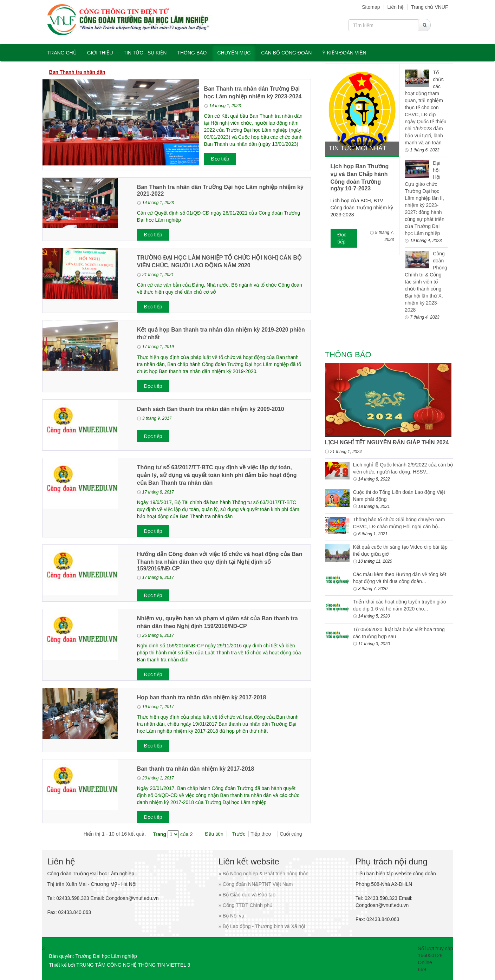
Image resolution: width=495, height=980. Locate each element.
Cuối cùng (291, 834)
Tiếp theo (261, 834)
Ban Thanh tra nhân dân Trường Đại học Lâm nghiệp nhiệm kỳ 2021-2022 (220, 190)
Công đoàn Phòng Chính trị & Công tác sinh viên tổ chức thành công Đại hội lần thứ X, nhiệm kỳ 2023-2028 (426, 282)
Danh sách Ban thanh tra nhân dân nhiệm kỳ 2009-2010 (211, 409)
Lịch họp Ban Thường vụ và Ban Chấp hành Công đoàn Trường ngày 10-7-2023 (360, 177)
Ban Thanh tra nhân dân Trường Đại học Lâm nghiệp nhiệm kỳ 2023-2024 (253, 93)
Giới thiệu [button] (100, 53)
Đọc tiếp (220, 159)
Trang (159, 834)
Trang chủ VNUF (430, 7)
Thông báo (348, 355)
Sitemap (371, 7)
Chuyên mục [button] (234, 53)
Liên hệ (396, 7)
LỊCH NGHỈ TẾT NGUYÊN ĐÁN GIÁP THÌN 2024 (387, 442)
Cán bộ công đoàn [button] (286, 53)
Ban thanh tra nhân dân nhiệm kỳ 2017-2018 (196, 769)
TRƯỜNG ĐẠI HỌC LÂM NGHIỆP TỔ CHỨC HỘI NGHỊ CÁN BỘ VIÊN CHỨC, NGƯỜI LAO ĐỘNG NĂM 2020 (219, 262)
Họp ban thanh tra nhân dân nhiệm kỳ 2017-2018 (202, 697)
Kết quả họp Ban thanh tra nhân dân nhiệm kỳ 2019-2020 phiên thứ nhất (221, 334)
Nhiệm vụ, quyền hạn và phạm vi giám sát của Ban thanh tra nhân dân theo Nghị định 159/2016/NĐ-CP (217, 622)
